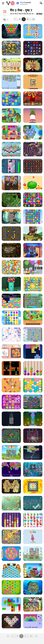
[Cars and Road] (33, 166)
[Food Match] (33, 250)
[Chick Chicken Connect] (33, 385)
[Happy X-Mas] (33, 335)
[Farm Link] (11, 537)
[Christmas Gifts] (33, 520)
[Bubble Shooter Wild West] (11, 183)
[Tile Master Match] (33, 82)
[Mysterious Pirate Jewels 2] (11, 486)
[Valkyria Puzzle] (33, 149)
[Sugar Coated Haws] (33, 368)
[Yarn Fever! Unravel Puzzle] (33, 537)
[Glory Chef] (11, 570)
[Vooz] (11, 200)
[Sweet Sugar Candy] (11, 132)
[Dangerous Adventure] (11, 234)
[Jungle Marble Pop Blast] (11, 436)
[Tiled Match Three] (11, 267)
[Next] (36, 636)
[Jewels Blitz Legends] (33, 402)
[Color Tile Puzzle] (11, 166)
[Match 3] (11, 554)
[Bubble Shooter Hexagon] (11, 31)
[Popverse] (33, 453)
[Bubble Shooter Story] (11, 115)
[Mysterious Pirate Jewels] (33, 65)
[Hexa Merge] (33, 132)
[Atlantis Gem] (33, 587)
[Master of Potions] (33, 200)
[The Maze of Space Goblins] (11, 368)
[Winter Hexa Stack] (11, 149)
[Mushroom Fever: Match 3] (11, 217)
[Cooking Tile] (11, 621)
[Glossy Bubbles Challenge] (11, 469)
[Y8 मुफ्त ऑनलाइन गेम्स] (11, 3)
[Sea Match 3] (11, 99)
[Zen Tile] (33, 486)
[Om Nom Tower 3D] (11, 284)
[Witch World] (33, 570)
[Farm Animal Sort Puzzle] (11, 65)
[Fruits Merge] (33, 183)
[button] (39, 14)
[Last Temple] (11, 250)
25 (33, 19)
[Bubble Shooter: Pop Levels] (33, 621)
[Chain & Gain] (33, 503)
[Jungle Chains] (33, 301)
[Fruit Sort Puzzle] (11, 520)
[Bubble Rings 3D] (11, 419)
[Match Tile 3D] (11, 385)
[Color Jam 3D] (11, 351)
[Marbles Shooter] (11, 82)
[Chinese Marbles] (33, 99)
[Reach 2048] (11, 503)
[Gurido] (11, 604)
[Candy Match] (11, 402)
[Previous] (8, 636)
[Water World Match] (33, 469)
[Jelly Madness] (11, 318)
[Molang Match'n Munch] (33, 554)
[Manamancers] (33, 604)
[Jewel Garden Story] (11, 453)
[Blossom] (11, 587)
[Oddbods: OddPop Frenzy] (33, 267)
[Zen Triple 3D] (33, 318)
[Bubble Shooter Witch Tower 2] (33, 419)
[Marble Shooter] (33, 234)
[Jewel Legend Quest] (33, 48)
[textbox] (6, 19)
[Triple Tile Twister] (33, 31)
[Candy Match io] (33, 217)
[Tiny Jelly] (33, 284)
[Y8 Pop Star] (11, 301)
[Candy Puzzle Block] (33, 351)
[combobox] (6, 19)
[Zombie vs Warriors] (11, 48)
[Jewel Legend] (33, 436)
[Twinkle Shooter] (11, 335)
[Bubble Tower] (33, 115)
